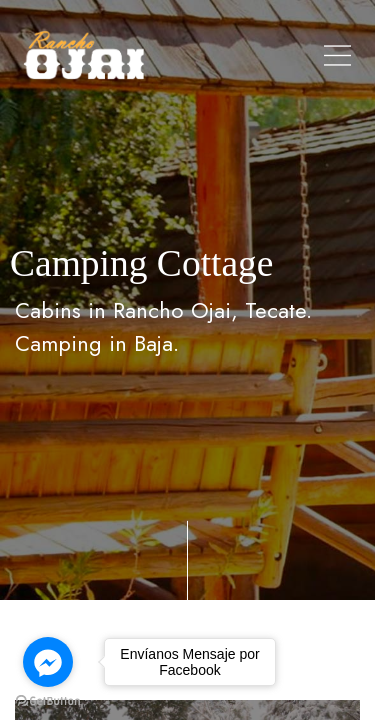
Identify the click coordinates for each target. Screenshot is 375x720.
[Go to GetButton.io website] (48, 700)
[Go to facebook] (48, 662)
